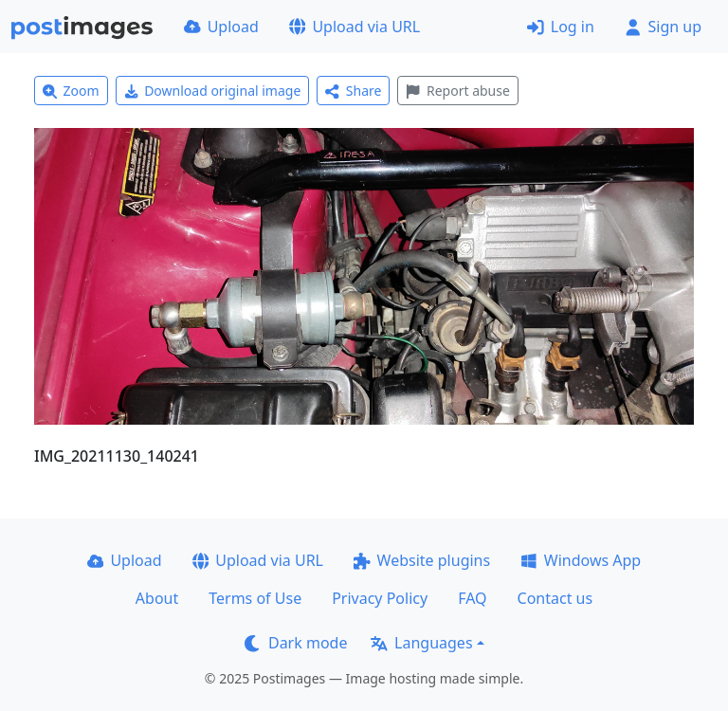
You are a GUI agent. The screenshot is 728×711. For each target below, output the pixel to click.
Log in (561, 27)
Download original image (213, 91)
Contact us (555, 598)
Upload (221, 27)
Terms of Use (255, 598)
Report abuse (457, 91)
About (157, 598)
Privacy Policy (380, 598)
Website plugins (422, 560)
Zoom (71, 91)
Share (353, 91)
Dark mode (296, 643)
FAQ (472, 598)
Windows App (581, 560)
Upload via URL (355, 27)
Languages (421, 643)
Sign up (663, 27)
